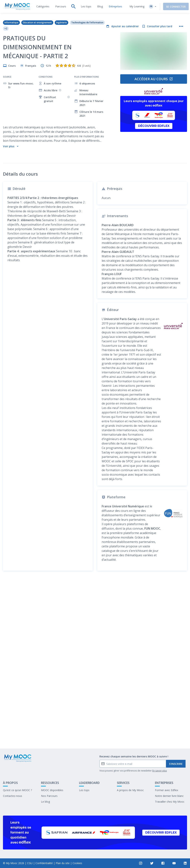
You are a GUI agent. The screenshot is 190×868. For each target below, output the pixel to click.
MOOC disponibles (52, 790)
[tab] (43, 6)
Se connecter (173, 7)
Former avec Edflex (167, 790)
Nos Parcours (49, 796)
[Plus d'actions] (181, 26)
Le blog (45, 802)
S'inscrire (176, 764)
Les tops (84, 790)
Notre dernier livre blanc (169, 796)
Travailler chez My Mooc (170, 802)
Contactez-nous (13, 796)
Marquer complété (95, 735)
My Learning (134, 6)
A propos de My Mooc (130, 790)
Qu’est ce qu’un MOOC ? (17, 790)
